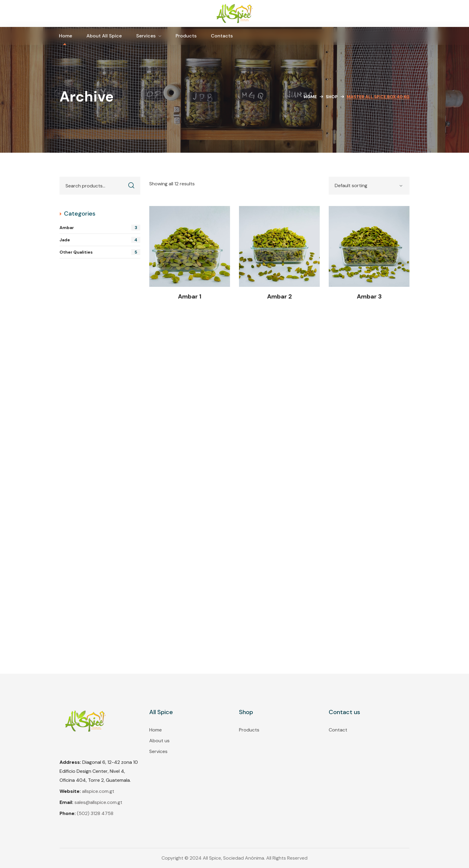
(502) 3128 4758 (95, 813)
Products (249, 730)
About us (159, 741)
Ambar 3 (369, 296)
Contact (338, 730)
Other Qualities (100, 252)
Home (310, 97)
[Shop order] (369, 186)
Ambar (100, 228)
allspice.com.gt (98, 791)
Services (158, 751)
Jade (100, 240)
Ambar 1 (190, 296)
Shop (332, 97)
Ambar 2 (280, 296)
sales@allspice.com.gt (98, 802)
